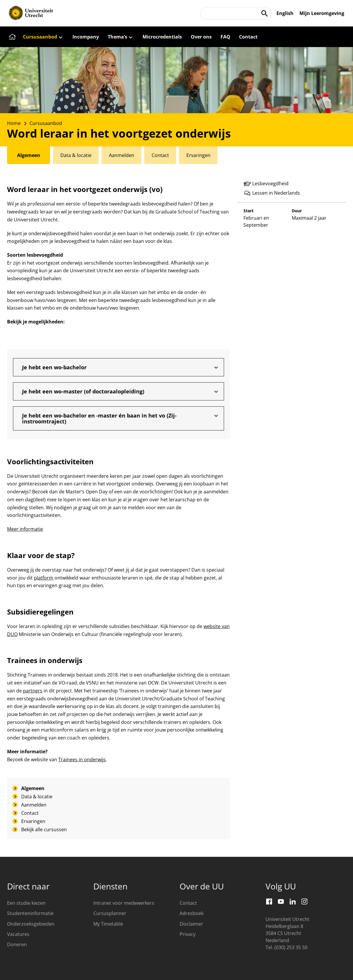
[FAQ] (225, 37)
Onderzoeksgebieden (31, 924)
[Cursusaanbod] (43, 37)
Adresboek (192, 913)
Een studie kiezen (26, 903)
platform (44, 578)
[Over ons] (201, 37)
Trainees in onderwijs (82, 759)
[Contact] (248, 37)
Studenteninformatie (30, 913)
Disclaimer (191, 924)
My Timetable (108, 924)
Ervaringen (33, 821)
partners (33, 691)
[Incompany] (86, 37)
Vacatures (18, 934)
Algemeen (33, 788)
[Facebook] (269, 901)
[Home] (11, 37)
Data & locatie (37, 797)
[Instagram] (304, 901)
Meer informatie (25, 529)
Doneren (17, 944)
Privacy (188, 934)
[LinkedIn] (293, 901)
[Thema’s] (121, 37)
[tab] (29, 155)
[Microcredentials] (162, 37)
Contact (30, 813)
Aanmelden (34, 805)
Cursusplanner (110, 913)
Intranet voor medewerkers (124, 903)
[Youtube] (281, 901)
